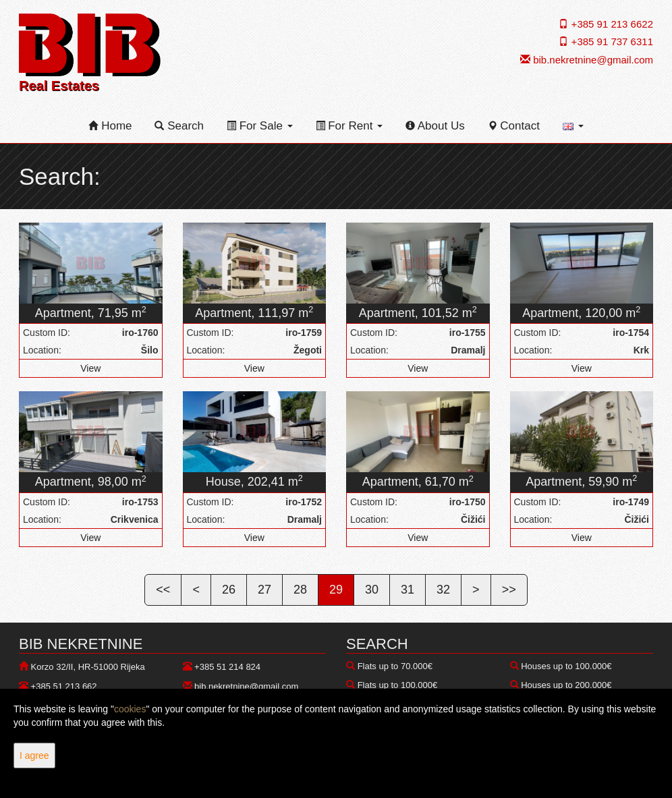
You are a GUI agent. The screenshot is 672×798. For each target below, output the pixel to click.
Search (179, 126)
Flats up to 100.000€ (398, 685)
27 (264, 590)
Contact (514, 126)
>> (509, 590)
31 (408, 590)
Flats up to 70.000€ (395, 666)
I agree (34, 756)
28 (300, 590)
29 (336, 590)
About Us (435, 126)
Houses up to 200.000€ (566, 685)
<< (163, 590)
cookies (130, 709)
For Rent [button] (349, 126)
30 (372, 590)
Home (110, 126)
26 (229, 590)
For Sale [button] (260, 126)
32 (443, 590)
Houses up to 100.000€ (566, 666)
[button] (573, 126)
